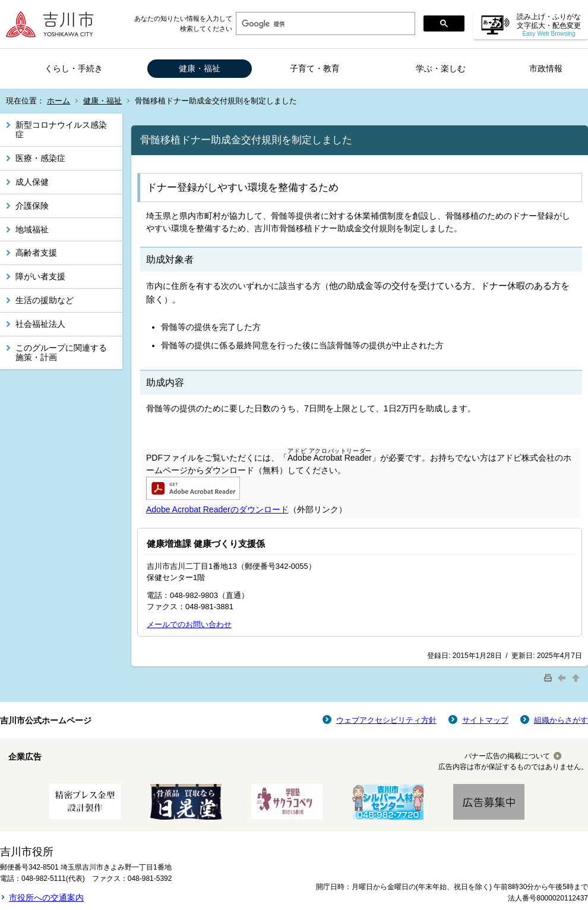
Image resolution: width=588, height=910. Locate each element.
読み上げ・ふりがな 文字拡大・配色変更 (549, 25)
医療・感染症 (40, 158)
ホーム (59, 101)
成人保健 (32, 182)
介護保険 (32, 206)
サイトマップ (485, 720)
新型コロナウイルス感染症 (61, 130)
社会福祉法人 (40, 324)
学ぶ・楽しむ (441, 68)
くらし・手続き (74, 68)
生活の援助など (45, 300)
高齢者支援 (36, 253)
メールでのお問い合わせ (189, 624)
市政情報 (546, 68)
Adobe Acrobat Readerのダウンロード (217, 509)
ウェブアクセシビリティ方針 (386, 720)
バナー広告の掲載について (507, 756)
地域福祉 (32, 229)
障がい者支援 (40, 276)
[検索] (324, 24)
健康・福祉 (200, 68)
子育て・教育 (315, 68)
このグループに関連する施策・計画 (61, 353)
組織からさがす (561, 720)
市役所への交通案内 (46, 898)
